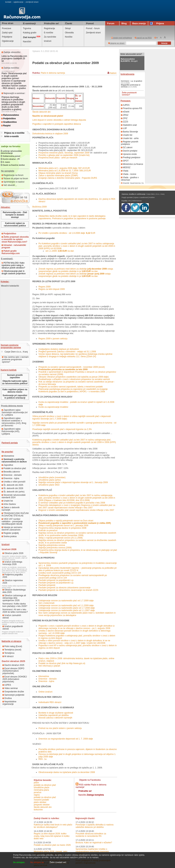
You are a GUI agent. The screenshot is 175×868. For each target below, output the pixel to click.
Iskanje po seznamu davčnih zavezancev (12, 529)
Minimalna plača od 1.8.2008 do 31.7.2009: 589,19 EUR (65, 171)
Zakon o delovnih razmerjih (11, 509)
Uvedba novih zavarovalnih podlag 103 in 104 (60, 573)
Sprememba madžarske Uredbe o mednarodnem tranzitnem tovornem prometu (92, 852)
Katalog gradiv (30, 33)
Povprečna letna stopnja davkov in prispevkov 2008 (62, 528)
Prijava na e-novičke (14, 133)
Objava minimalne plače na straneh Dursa (58, 173)
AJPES (7, 685)
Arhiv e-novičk (11, 136)
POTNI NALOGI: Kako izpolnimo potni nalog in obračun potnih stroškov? (13, 265)
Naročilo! (27, 42)
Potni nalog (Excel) (12, 646)
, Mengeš (129, 60)
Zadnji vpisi (7, 33)
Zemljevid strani (93, 33)
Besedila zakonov (11, 472)
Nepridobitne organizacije (9, 703)
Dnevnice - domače (12, 475)
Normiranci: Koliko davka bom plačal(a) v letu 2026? (15, 605)
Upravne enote (129, 154)
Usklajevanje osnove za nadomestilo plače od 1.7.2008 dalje (67, 608)
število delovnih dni (43, 807)
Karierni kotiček (9, 370)
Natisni (113, 73)
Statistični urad (129, 125)
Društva (7, 698)
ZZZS (125, 122)
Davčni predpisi (129, 151)
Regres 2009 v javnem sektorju (53, 339)
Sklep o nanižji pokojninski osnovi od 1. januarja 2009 (63, 526)
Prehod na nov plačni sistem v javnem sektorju (60, 728)
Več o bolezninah (46, 603)
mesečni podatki (41, 800)
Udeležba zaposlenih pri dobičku (54, 715)
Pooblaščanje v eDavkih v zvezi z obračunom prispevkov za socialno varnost (74, 379)
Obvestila (69, 33)
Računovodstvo (10, 115)
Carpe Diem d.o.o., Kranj (14, 352)
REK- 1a (42, 759)
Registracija (49, 28)
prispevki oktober (42, 805)
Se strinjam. (19, 862)
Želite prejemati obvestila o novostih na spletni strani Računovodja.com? (15, 239)
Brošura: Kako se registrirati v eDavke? (94, 843)
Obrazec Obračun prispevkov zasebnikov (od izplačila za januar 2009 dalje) (74, 377)
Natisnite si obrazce (11, 641)
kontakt (8, 2)
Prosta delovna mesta (12, 406)
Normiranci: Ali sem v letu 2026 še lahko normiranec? (15, 611)
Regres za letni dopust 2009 (52, 289)
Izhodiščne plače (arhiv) (50, 480)
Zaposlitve (7, 465)
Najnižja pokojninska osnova (52, 545)
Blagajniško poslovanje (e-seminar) (131, 86)
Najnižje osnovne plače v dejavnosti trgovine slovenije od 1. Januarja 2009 (73, 482)
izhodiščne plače (42, 788)
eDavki (125, 112)
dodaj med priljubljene (122, 38)
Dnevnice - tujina (10, 478)
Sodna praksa (9, 536)
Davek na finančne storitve (14, 165)
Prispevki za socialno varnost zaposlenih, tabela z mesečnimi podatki (71, 387)
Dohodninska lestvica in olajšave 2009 (50, 134)
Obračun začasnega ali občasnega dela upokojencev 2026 (14, 598)
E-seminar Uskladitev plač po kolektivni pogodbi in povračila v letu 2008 (72, 503)
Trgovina (27, 28)
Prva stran (8, 23)
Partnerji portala (10, 443)
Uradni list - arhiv (130, 138)
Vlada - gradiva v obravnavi (130, 179)
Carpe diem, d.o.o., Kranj (155, 194)
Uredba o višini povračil (13, 482)
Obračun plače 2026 (13, 553)
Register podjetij (10, 533)
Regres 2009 (45, 287)
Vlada (125, 171)
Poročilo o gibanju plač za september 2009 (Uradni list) (64, 155)
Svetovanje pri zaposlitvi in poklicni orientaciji (15, 397)
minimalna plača (41, 790)
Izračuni (48, 41)
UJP (124, 128)
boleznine (38, 810)
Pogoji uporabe (127, 197)
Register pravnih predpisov (130, 143)
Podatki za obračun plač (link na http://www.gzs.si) (62, 663)
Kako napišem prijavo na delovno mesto (15, 391)
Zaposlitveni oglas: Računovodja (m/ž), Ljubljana (11, 431)
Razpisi (6, 126)
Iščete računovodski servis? (131, 54)
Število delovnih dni (41, 112)
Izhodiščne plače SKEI (49, 485)
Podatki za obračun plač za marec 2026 (52, 845)
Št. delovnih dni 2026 (12, 488)
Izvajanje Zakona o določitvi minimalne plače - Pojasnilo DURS (68, 178)
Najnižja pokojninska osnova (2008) (55, 548)
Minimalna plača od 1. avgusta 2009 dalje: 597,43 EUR (64, 168)
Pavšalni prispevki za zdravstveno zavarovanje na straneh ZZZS (68, 590)
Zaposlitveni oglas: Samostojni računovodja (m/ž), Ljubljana (15, 412)
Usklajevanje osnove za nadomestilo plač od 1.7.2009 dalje (66, 601)
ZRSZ (125, 115)
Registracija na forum (13, 175)
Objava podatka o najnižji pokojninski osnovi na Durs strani (66, 521)
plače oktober (40, 802)
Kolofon (152, 197)
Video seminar (10, 688)
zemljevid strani (32, 2)
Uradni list (7, 501)
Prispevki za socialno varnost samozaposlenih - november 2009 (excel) (72, 367)
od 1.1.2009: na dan (60, 251)
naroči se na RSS (143, 38)
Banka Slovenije (129, 132)
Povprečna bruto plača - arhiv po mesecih (58, 158)
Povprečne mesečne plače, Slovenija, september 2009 (64, 153)
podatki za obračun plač (45, 785)
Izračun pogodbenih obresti (13, 628)
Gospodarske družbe (13, 692)
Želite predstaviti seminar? (129, 94)
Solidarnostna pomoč (12, 156)
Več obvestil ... (9, 185)
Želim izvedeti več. (58, 862)
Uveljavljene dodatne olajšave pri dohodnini (59, 349)
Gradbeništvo (9, 122)
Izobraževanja (127, 74)
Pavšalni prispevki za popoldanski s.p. (56, 580)
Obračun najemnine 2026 (13, 582)
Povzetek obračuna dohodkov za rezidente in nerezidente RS (91, 835)
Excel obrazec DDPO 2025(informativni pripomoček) (13, 671)
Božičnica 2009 (39, 207)
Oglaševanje (8, 41)
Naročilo (91, 795)
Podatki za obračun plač (14, 468)
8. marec (6, 162)
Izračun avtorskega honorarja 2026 (12, 563)
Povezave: (126, 101)
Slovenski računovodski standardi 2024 (14, 496)
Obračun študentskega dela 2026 (14, 591)
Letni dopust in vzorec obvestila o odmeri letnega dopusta (59, 120)
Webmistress (137, 201)
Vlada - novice (129, 174)
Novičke (69, 37)
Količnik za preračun (48, 530)
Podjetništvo (8, 119)
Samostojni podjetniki (13, 695)
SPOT (125, 161)
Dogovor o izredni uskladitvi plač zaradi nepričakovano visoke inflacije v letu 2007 (76, 510)
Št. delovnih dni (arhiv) (13, 492)
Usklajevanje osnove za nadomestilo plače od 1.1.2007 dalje (67, 610)
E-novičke (49, 33)
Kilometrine (8, 456)
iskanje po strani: (117, 43)
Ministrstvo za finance (132, 164)
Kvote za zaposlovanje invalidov (53, 407)
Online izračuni (45, 692)
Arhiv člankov (9, 504)
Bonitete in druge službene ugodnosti (56, 713)
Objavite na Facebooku (90, 780)
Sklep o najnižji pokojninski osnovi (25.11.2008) (61, 538)
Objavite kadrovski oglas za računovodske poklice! (15, 382)
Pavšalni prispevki (47, 585)
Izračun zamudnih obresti (12, 617)
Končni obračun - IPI (11, 159)
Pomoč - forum (93, 28)
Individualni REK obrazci (50, 702)
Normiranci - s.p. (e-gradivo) (132, 81)
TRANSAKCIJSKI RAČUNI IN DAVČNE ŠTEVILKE (15, 514)
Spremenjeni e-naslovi (13, 182)
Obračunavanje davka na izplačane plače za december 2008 (67, 772)
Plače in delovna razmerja (53, 73)
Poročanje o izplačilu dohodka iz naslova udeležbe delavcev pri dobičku (94, 826)
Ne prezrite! (7, 452)
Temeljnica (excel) (12, 650)
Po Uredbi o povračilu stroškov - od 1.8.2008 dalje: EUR (67, 233)
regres (37, 795)
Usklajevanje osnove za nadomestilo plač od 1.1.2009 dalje (66, 605)
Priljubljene (7, 37)
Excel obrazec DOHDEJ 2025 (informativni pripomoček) (15, 679)
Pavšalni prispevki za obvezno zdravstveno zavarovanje (64, 588)
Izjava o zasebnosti (141, 197)
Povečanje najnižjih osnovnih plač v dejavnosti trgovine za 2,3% (62, 429)
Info (129, 201)
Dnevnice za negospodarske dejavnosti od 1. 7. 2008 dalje (66, 739)
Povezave (7, 28)
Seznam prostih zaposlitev (15, 376)
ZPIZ (124, 118)
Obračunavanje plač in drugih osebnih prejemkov (14, 272)
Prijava (157, 23)
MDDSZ (126, 167)
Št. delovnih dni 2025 (12, 485)
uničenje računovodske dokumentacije (11, 152)
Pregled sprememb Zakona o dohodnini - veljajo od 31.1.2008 (67, 352)
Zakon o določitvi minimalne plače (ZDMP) (58, 176)
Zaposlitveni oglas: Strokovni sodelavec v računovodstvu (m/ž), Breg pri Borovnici (14, 422)
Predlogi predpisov (131, 157)
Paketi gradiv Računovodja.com (11, 252)
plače (36, 783)
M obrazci (8, 656)
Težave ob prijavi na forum (15, 179)
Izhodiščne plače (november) (52, 477)
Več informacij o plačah (49, 666)
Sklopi (68, 28)
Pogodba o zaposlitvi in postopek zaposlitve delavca (57, 124)
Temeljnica (8, 653)
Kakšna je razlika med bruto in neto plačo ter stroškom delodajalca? (53, 826)
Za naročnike (50, 37)
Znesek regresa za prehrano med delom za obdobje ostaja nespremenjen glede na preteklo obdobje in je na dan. (76, 270)
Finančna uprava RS (132, 108)
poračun (38, 792)
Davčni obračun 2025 (13, 665)
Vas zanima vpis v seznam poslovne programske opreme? (15, 359)
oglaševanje (18, 2)
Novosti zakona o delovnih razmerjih (55, 718)
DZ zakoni (127, 147)
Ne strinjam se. (37, 862)
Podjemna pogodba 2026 (13, 576)
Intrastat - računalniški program (14, 246)
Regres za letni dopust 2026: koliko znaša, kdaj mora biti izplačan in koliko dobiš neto (52, 836)
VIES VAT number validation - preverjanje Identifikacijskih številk (12, 522)
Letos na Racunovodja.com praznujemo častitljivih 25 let (14, 59)
